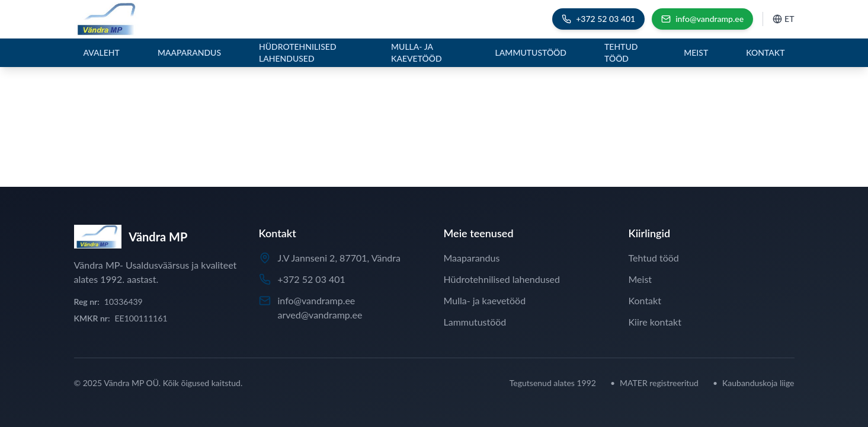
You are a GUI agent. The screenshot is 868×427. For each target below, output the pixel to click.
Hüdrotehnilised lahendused (298, 52)
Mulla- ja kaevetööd (417, 52)
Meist (696, 52)
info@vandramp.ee (317, 300)
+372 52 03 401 (312, 279)
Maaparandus (189, 52)
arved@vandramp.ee (320, 315)
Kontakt (765, 52)
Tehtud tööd (621, 52)
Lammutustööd (531, 52)
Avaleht (102, 52)
